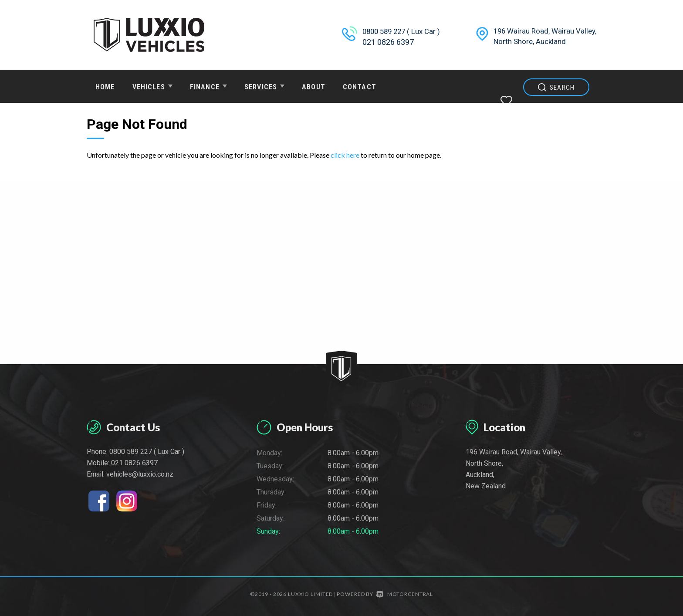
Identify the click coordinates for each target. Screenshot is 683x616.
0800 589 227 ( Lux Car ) (404, 31)
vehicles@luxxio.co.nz (140, 474)
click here (345, 155)
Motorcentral (405, 594)
